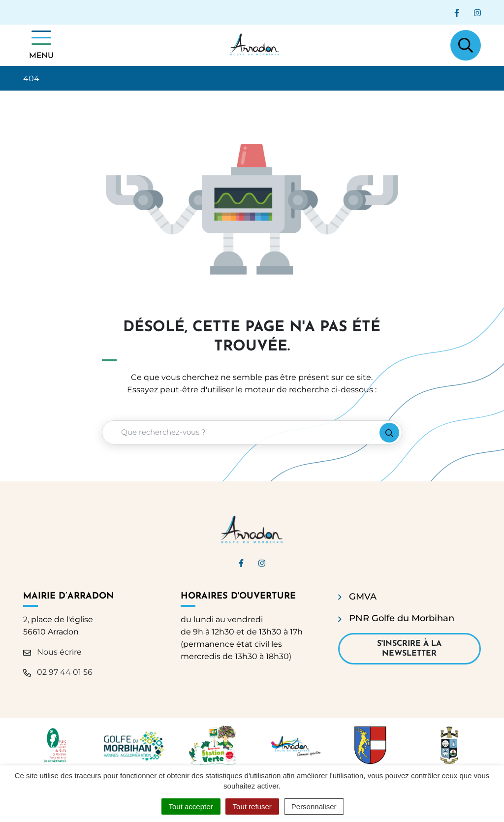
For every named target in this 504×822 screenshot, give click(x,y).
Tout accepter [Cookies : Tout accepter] (191, 806)
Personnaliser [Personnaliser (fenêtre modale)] (314, 806)
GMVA (363, 597)
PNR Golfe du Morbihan (402, 618)
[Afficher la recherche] (466, 45)
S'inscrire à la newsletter (409, 649)
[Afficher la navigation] (41, 45)
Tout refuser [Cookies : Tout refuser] (252, 806)
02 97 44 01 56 (58, 672)
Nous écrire (52, 652)
